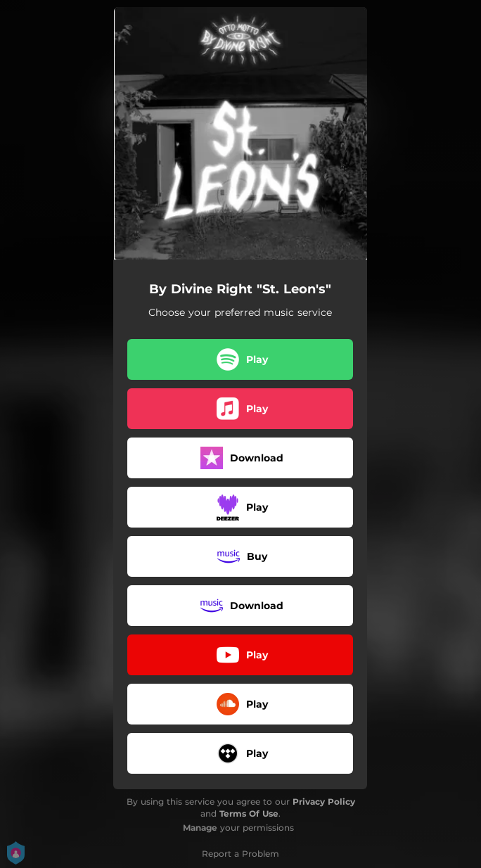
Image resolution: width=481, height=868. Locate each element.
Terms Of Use (249, 813)
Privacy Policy (324, 802)
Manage (200, 828)
